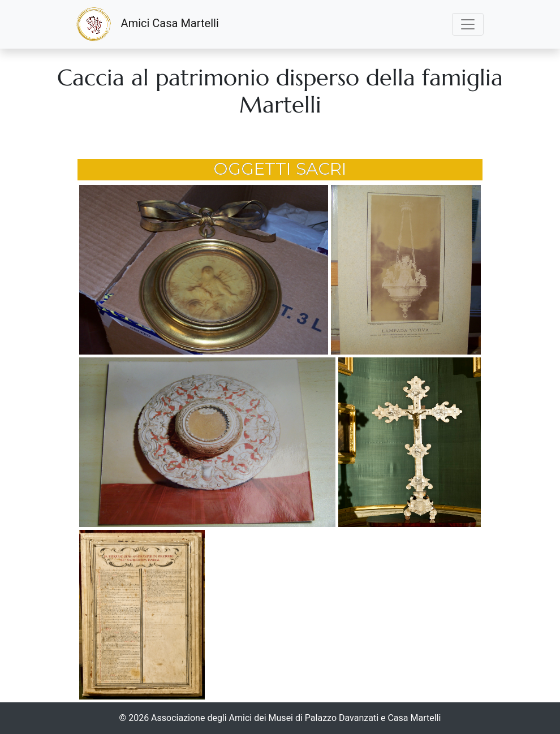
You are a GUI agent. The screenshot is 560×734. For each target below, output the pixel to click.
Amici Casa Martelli (148, 24)
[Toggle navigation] (468, 24)
